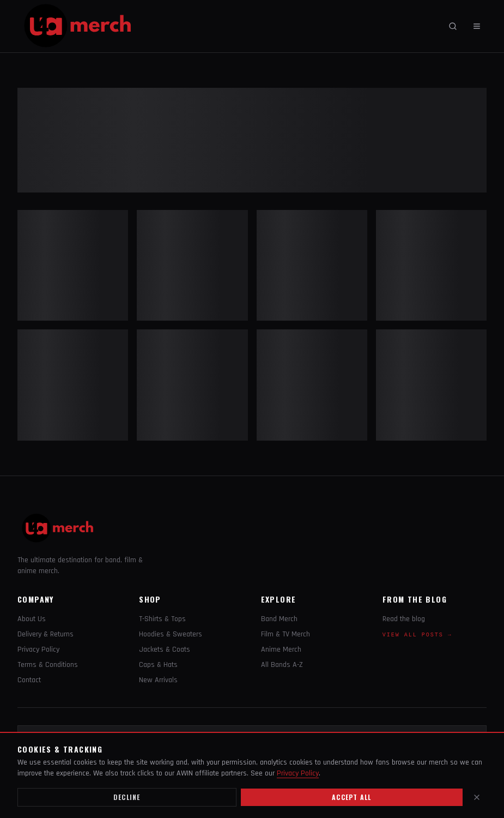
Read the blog (404, 619)
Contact (29, 680)
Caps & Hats (158, 665)
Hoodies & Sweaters (171, 634)
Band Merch (279, 619)
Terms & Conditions (48, 665)
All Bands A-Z (282, 665)
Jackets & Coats (165, 649)
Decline (127, 797)
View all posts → (417, 635)
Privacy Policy (38, 649)
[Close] (477, 797)
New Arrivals (158, 680)
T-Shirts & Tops (162, 619)
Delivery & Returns (45, 634)
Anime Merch (281, 649)
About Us (32, 619)
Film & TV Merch (286, 634)
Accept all (351, 797)
